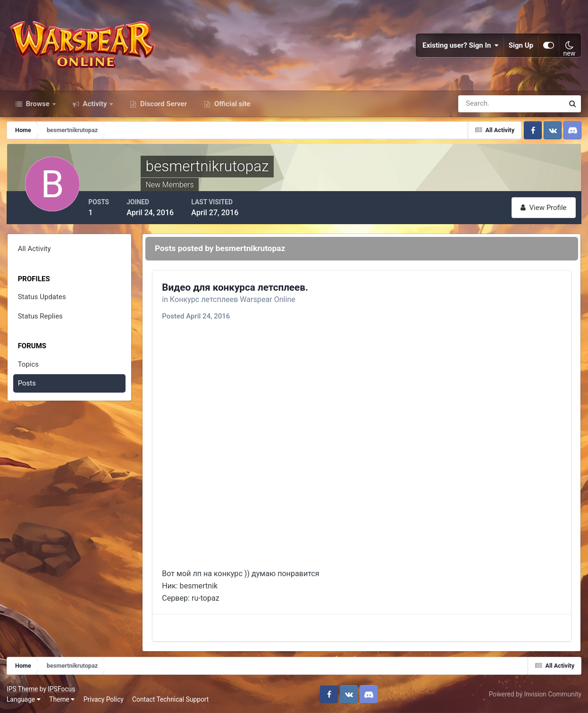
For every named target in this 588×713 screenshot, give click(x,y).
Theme (62, 698)
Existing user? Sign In (461, 47)
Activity (95, 108)
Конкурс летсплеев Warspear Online (235, 301)
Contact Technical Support (171, 698)
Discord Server (163, 108)
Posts (27, 387)
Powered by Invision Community (535, 694)
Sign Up (521, 47)
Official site (231, 108)
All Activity (34, 252)
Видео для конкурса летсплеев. (237, 289)
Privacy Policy (104, 698)
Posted (198, 318)
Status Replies (40, 319)
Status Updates (42, 301)
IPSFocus (62, 688)
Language (24, 698)
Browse (38, 108)
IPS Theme (23, 688)
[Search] (479, 108)
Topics (28, 368)
